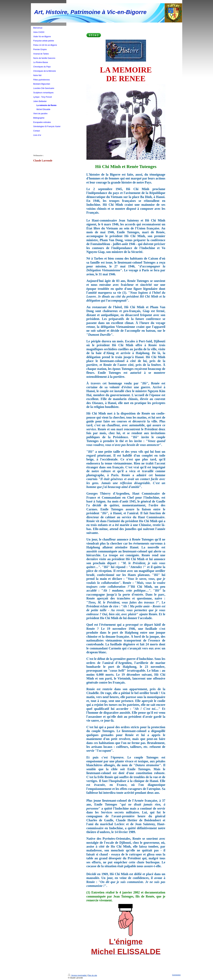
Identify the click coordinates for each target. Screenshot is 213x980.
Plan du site (92, 975)
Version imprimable (77, 975)
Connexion (176, 975)
